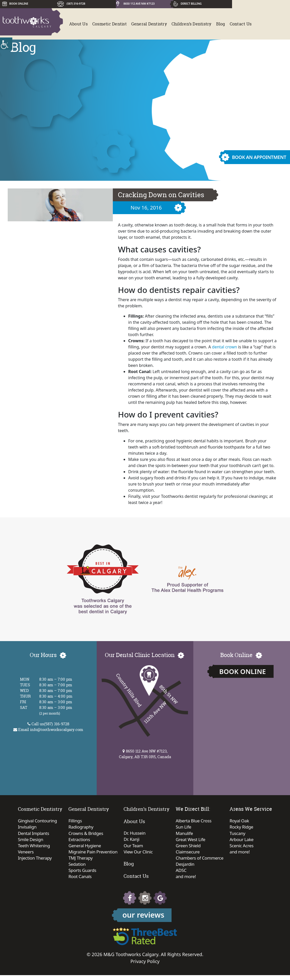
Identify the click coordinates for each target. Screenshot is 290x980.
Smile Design (26, 841)
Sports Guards (80, 874)
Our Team (134, 847)
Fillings (73, 821)
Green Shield (191, 848)
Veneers (21, 854)
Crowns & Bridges (84, 834)
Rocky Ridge (247, 828)
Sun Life (186, 828)
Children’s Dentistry (192, 24)
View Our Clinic (139, 853)
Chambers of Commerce (203, 861)
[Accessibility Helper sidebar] (6, 44)
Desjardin (188, 868)
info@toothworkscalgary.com (57, 730)
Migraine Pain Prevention (92, 854)
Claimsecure (191, 854)
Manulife (187, 834)
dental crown (225, 347)
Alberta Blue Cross (197, 821)
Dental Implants (29, 834)
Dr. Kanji (132, 840)
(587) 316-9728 (76, 3)
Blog (221, 24)
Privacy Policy (145, 966)
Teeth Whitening (30, 848)
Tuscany (243, 834)
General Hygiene (83, 848)
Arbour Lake (247, 841)
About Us (78, 24)
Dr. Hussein (135, 833)
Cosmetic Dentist (109, 24)
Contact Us (241, 24)
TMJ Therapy (78, 861)
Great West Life (194, 841)
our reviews (143, 920)
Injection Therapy (31, 861)
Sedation (75, 868)
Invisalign (23, 828)
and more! (189, 881)
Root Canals (78, 881)
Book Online (243, 671)
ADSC (184, 874)
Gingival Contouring (33, 821)
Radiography (79, 828)
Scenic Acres (247, 848)
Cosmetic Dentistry (36, 809)
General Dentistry (149, 24)
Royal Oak (245, 821)
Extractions (77, 841)
